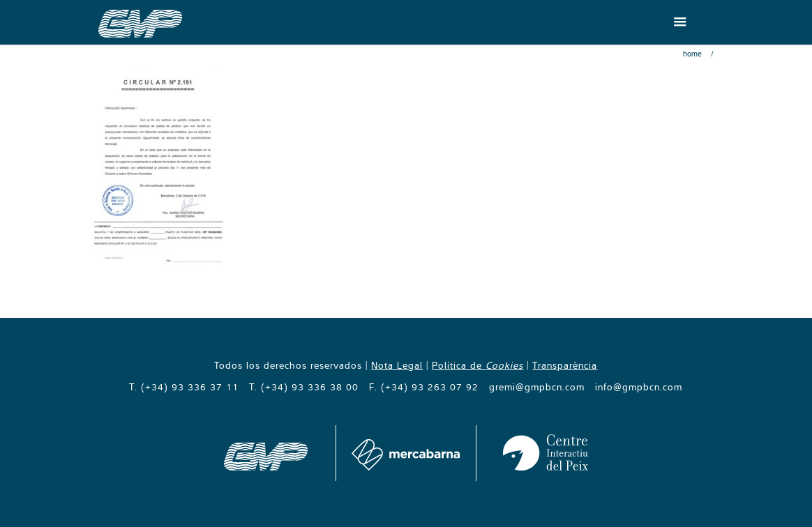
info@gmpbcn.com (639, 387)
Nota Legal (397, 365)
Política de (478, 365)
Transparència (565, 365)
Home (692, 54)
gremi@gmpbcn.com (537, 387)
